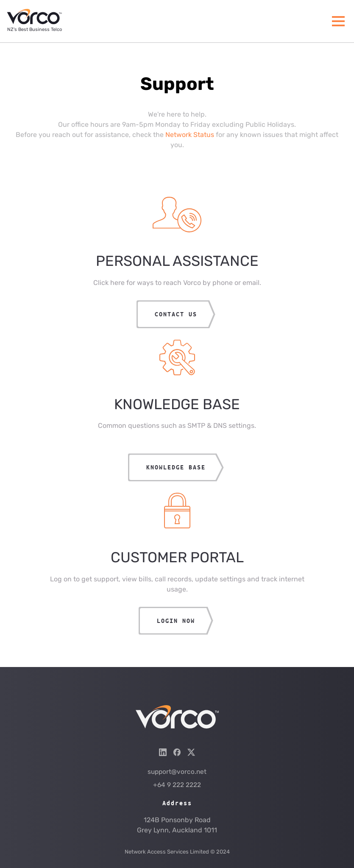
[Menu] (338, 21)
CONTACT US (176, 314)
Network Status (190, 135)
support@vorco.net (177, 772)
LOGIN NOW (176, 621)
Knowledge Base (176, 467)
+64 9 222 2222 (177, 785)
